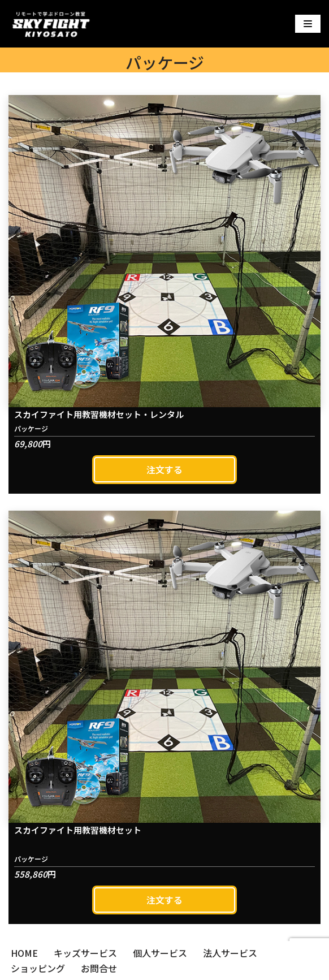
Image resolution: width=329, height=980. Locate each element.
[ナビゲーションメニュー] (308, 24)
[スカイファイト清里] (51, 24)
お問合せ (99, 968)
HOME (24, 953)
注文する (164, 469)
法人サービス (230, 953)
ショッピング (38, 968)
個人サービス (160, 953)
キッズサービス (85, 953)
